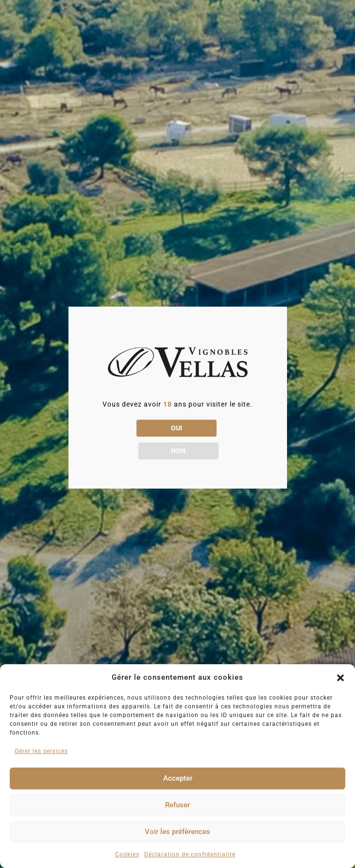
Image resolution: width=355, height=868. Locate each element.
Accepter (178, 778)
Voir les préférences (177, 832)
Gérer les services (41, 751)
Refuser (177, 805)
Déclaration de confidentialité (190, 854)
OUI (137, 439)
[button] (340, 678)
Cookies (127, 854)
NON (219, 439)
